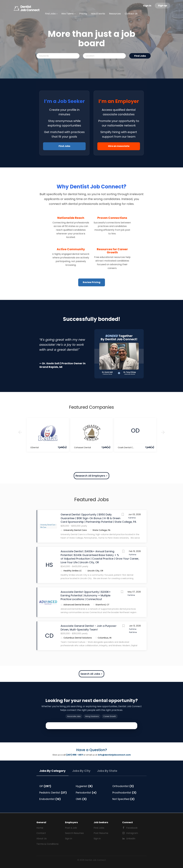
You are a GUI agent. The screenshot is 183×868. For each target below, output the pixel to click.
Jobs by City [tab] (81, 771)
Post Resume (101, 833)
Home (40, 828)
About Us (42, 839)
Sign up (162, 5)
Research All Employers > (91, 476)
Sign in (147, 6)
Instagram (132, 833)
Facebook (132, 828)
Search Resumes (74, 833)
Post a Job (71, 828)
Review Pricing (92, 282)
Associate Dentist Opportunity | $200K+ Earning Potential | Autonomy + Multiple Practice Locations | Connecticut (86, 596)
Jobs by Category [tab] (52, 771)
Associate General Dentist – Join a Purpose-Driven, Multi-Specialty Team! (89, 628)
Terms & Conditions (47, 844)
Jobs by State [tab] (107, 771)
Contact (41, 833)
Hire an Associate (119, 146)
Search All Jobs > (91, 674)
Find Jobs (140, 56)
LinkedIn (131, 839)
